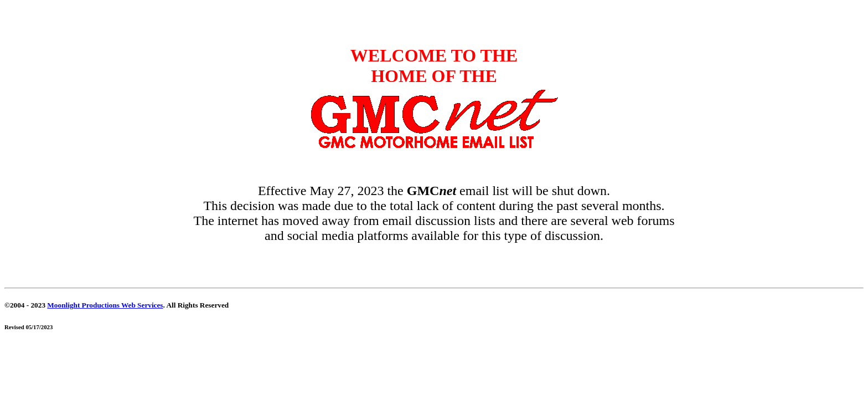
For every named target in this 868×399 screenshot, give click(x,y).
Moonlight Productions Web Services (105, 305)
